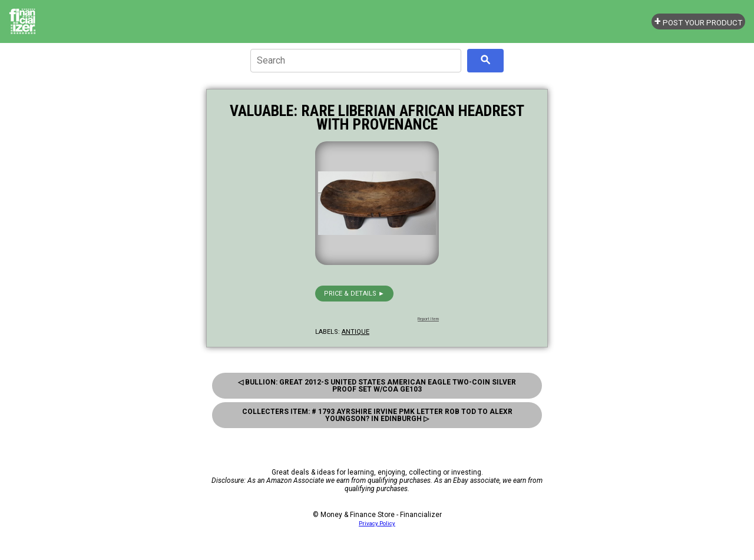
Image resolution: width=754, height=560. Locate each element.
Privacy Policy (377, 523)
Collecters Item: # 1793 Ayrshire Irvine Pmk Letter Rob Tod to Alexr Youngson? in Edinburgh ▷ (377, 415)
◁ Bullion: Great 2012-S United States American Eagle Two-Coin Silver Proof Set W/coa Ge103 (377, 386)
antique (355, 332)
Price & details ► (354, 294)
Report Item (428, 319)
